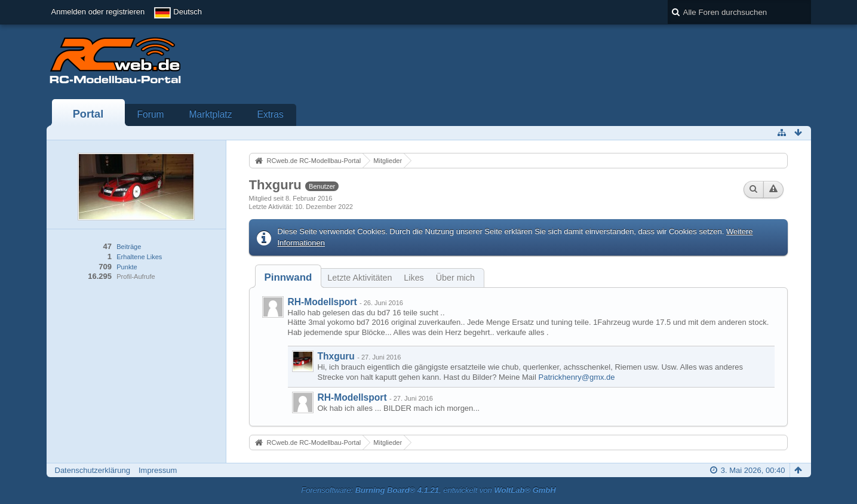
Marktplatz (211, 114)
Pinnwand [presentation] (288, 277)
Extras (271, 114)
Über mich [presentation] (455, 278)
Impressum (158, 470)
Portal (88, 114)
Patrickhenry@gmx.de (577, 377)
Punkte (127, 267)
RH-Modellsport (322, 302)
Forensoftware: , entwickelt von (428, 490)
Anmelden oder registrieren (98, 12)
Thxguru (336, 356)
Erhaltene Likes (139, 257)
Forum (151, 114)
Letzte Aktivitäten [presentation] (360, 278)
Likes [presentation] (414, 278)
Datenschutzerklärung (93, 470)
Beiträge (129, 247)
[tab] (288, 277)
